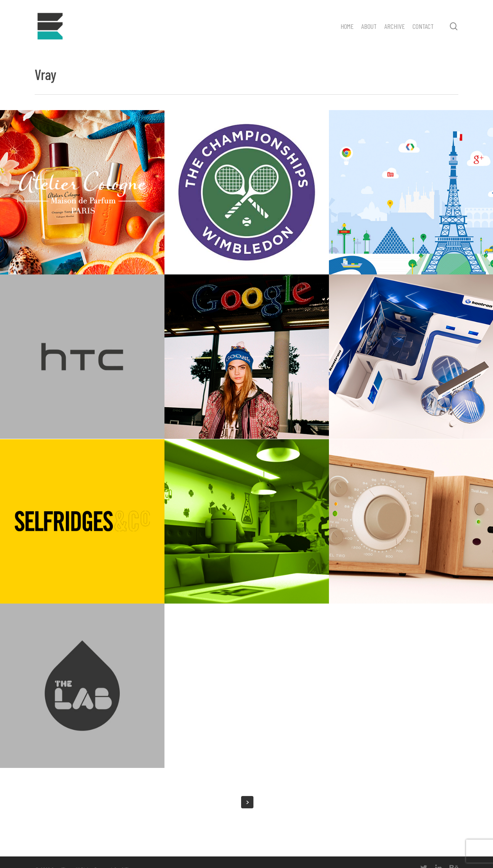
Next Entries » (247, 802)
